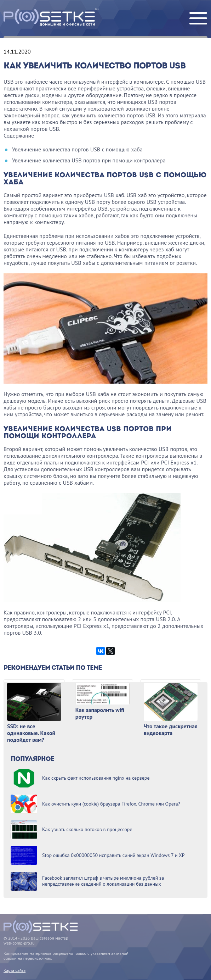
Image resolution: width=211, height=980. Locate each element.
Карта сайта (15, 970)
